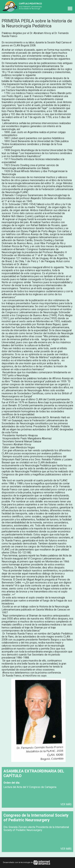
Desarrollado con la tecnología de (18, 862)
